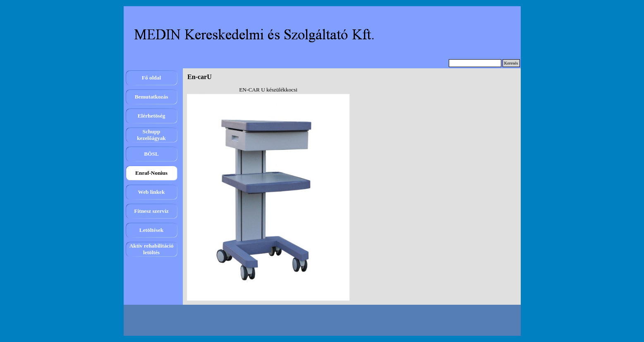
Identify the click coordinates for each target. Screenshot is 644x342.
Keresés (511, 63)
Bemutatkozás (152, 97)
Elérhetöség (152, 116)
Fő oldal (151, 78)
